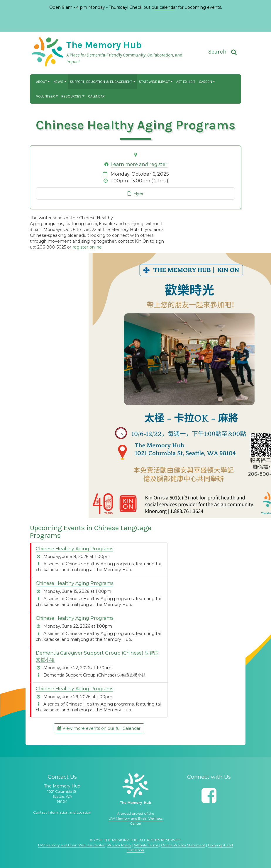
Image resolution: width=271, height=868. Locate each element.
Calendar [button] (96, 96)
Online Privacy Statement (183, 845)
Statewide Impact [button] (156, 82)
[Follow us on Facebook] (209, 796)
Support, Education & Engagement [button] (103, 82)
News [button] (60, 82)
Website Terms (146, 845)
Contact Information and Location (62, 812)
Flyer (135, 194)
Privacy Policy (119, 845)
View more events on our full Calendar (99, 728)
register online (87, 247)
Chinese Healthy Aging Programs (74, 549)
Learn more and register (139, 164)
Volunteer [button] (47, 96)
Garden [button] (207, 82)
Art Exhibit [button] (186, 82)
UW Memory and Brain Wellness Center (71, 845)
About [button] (43, 82)
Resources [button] (73, 96)
